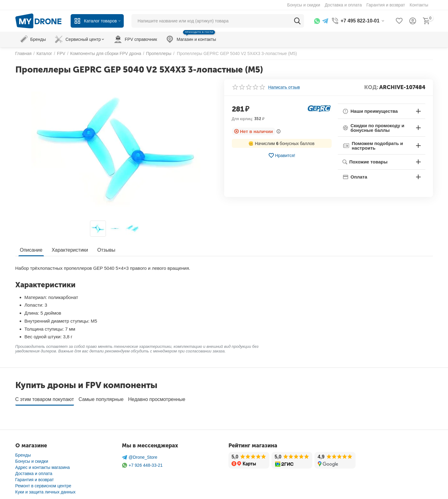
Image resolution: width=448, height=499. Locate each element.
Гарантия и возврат (35, 477)
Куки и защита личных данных (46, 490)
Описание (31, 250)
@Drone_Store (140, 455)
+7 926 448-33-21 (142, 463)
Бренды (23, 453)
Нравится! (282, 155)
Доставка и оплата (34, 471)
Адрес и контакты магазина (43, 465)
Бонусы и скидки (32, 459)
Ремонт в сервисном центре (43, 484)
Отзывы (106, 250)
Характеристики (70, 250)
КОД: (371, 87)
